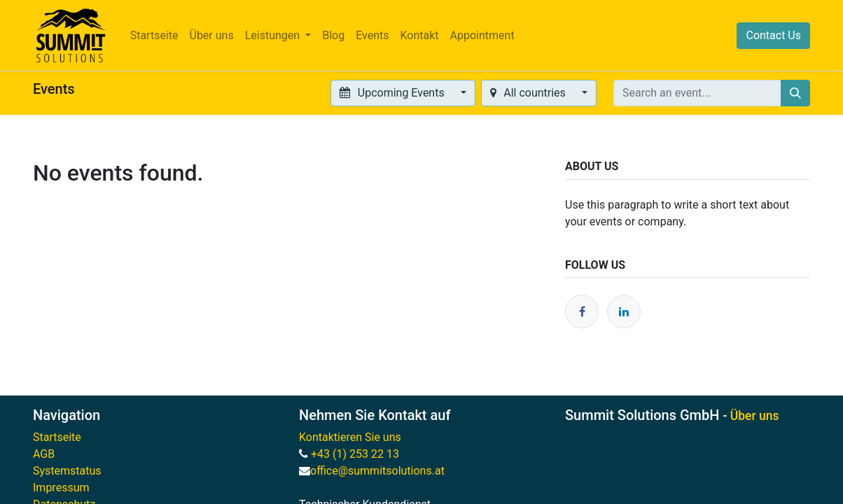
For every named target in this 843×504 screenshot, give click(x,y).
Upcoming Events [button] (393, 93)
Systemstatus (67, 471)
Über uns (755, 416)
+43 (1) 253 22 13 (356, 454)
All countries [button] (529, 93)
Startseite (57, 437)
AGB (44, 454)
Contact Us (773, 35)
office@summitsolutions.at (377, 471)
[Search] (795, 93)
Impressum (61, 488)
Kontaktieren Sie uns (350, 437)
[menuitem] (154, 36)
